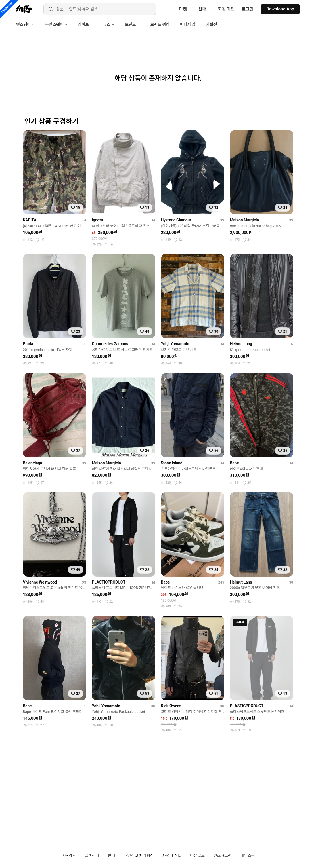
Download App (280, 9)
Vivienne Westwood (40, 582)
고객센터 (92, 856)
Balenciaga (33, 463)
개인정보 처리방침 (139, 856)
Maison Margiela (245, 220)
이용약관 (69, 856)
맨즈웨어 (25, 24)
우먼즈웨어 (56, 24)
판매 (202, 9)
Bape (234, 463)
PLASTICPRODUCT (109, 582)
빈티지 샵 (188, 24)
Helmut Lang (241, 344)
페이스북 (247, 856)
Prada (28, 344)
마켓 (183, 9)
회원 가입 (226, 9)
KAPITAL (31, 220)
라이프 (85, 24)
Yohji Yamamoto (175, 344)
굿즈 (109, 24)
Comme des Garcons (110, 344)
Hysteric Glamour (176, 220)
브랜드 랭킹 (160, 24)
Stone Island (172, 463)
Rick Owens (171, 706)
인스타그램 (222, 856)
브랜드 (132, 24)
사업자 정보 (172, 856)
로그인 (248, 9)
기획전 (211, 24)
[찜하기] (76, 208)
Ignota (97, 220)
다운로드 (197, 856)
